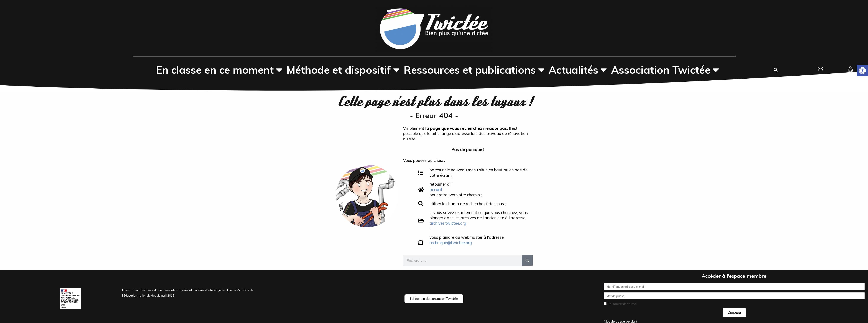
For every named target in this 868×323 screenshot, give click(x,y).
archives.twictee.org (448, 223)
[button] (862, 71)
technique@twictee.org (451, 243)
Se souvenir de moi (620, 304)
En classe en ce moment (219, 70)
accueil (436, 190)
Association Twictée (665, 70)
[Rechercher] (527, 260)
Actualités (578, 70)
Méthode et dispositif (343, 70)
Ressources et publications (474, 70)
